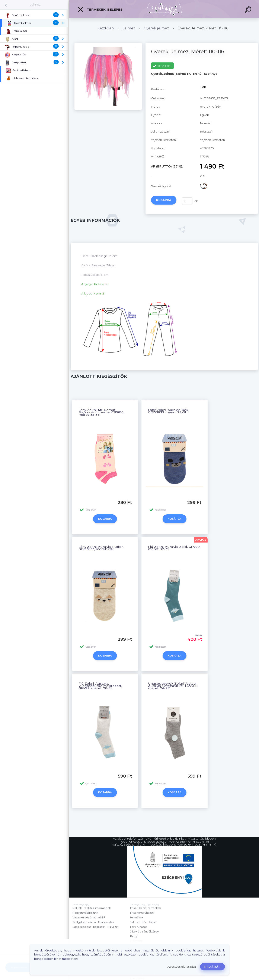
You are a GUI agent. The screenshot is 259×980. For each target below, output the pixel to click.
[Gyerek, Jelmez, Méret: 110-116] (108, 109)
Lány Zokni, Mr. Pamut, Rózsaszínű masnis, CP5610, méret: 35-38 (101, 412)
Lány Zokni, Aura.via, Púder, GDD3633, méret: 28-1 (101, 548)
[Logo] (164, 9)
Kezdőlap (106, 28)
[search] (249, 10)
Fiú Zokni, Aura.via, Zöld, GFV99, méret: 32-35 (174, 548)
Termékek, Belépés (100, 9)
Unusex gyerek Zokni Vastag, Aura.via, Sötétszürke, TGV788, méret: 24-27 (173, 686)
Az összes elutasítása (182, 967)
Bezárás (212, 967)
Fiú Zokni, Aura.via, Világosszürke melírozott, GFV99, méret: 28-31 (100, 686)
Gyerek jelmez (156, 28)
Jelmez (35, 4)
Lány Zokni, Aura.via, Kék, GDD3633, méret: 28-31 (169, 411)
